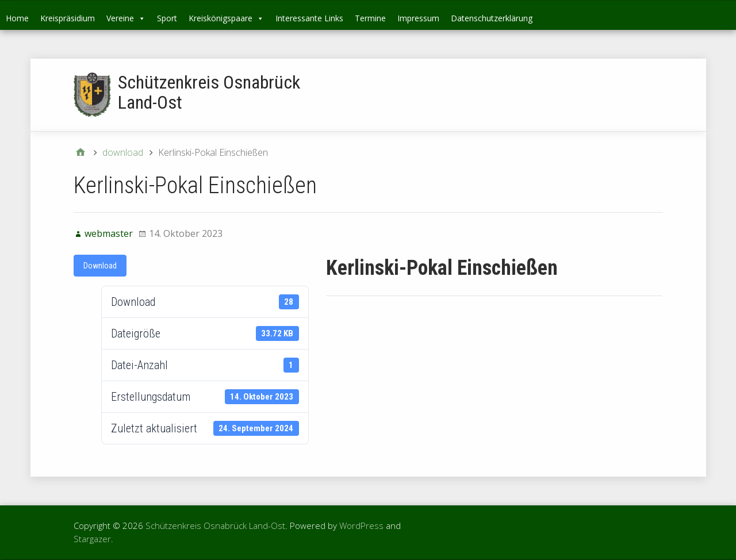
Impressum (418, 18)
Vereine (126, 18)
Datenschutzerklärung (492, 18)
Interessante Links (309, 18)
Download (100, 266)
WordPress (361, 526)
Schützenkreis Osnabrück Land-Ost (209, 92)
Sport (167, 18)
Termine (370, 18)
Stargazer (92, 539)
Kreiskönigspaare (226, 18)
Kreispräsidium (68, 18)
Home (17, 18)
